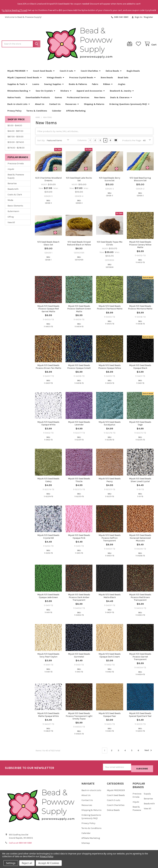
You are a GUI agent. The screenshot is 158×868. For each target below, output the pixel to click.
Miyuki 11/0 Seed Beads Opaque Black (140, 368)
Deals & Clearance (121, 99)
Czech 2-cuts (68, 72)
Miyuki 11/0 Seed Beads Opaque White (48, 424)
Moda (10, 201)
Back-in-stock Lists (19, 105)
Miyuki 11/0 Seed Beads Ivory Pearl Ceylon (48, 657)
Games (58, 99)
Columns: (82, 142)
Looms (36, 85)
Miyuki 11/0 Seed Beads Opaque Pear (110, 716)
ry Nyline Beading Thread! (15, 10)
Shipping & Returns (94, 105)
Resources (72, 105)
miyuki (11, 170)
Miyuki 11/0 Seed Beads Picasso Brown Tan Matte (48, 368)
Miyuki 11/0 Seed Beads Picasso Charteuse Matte (110, 309)
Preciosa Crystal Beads (83, 79)
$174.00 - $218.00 (16, 149)
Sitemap (86, 842)
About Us (40, 105)
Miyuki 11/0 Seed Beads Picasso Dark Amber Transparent (79, 599)
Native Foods (14, 99)
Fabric (95, 85)
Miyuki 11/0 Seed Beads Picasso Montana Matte (140, 309)
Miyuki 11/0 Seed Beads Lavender (79, 424)
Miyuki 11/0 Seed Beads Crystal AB (48, 538)
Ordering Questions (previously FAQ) (129, 105)
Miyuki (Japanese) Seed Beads (25, 79)
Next (149, 752)
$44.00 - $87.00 (15, 132)
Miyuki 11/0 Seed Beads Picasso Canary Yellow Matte (140, 246)
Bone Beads (107, 79)
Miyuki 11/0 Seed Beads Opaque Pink (79, 538)
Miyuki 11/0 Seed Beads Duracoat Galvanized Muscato (140, 539)
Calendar (57, 112)
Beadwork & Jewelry (122, 92)
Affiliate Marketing (76, 112)
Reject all (27, 863)
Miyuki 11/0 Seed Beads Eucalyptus (110, 424)
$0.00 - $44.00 (15, 127)
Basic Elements (15, 207)
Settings (11, 863)
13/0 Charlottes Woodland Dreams (48, 181)
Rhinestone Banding (19, 92)
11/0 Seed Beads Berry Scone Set (110, 181)
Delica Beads (114, 72)
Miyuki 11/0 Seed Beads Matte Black (110, 597)
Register (149, 17)
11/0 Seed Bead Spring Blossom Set (140, 181)
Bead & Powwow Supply (16, 177)
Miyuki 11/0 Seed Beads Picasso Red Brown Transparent (140, 599)
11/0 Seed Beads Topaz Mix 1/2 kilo (110, 245)
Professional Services (78, 99)
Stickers (66, 92)
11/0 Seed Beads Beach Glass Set (48, 245)
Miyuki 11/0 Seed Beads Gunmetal (79, 657)
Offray (11, 218)
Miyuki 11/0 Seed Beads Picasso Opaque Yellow (110, 368)
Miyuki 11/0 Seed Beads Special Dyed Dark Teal (140, 716)
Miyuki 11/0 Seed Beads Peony (110, 481)
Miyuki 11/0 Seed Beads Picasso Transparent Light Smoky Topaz (79, 717)
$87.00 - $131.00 (16, 138)
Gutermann (13, 212)
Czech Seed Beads (44, 72)
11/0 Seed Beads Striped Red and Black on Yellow (79, 245)
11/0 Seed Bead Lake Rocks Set (79, 181)
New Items (100, 99)
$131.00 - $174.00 (16, 143)
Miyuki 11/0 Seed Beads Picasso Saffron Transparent (110, 539)
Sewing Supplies (54, 85)
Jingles (122, 85)
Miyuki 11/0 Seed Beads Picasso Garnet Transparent (140, 658)
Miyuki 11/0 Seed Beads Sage (140, 424)
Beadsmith (13, 190)
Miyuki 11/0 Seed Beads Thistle (79, 481)
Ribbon (108, 85)
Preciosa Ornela (16, 165)
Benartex (12, 185)
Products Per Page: (132, 142)
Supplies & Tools (17, 85)
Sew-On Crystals (46, 92)
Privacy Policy (14, 112)
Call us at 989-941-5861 (20, 842)
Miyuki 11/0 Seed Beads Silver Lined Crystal (140, 481)
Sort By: (41, 142)
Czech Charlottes (91, 72)
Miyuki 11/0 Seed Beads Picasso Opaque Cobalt (79, 368)
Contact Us (55, 105)
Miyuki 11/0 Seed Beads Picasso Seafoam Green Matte (79, 310)
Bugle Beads (133, 72)
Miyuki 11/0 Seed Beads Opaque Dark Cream (110, 657)
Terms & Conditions (37, 112)
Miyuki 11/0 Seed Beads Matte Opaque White (48, 716)
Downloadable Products (38, 99)
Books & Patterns (78, 85)
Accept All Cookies (49, 863)
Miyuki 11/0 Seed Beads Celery (48, 481)
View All (11, 223)
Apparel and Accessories (91, 92)
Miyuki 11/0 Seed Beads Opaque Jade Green (48, 597)
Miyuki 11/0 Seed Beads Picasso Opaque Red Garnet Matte (48, 310)
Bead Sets (123, 79)
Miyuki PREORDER (18, 72)
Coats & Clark (15, 196)
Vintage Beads (56, 79)
